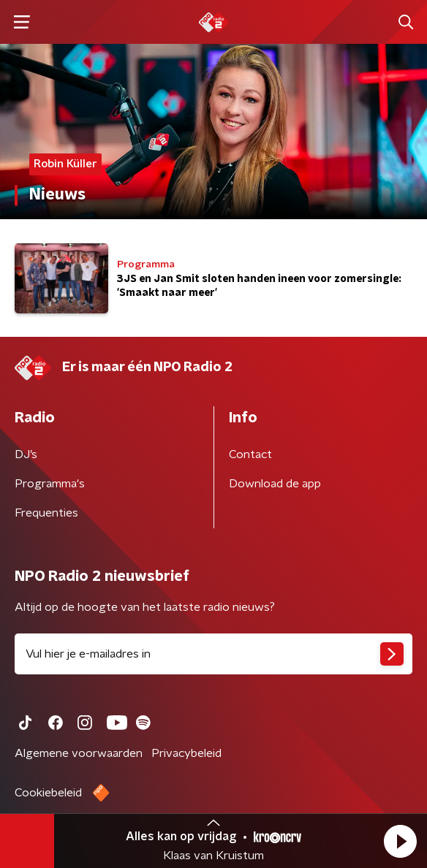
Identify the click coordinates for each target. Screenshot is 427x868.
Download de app (275, 484)
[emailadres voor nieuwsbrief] (213, 654)
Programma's (50, 484)
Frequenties (46, 513)
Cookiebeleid (48, 793)
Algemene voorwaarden (79, 753)
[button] (400, 841)
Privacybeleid (186, 753)
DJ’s (26, 454)
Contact (250, 454)
